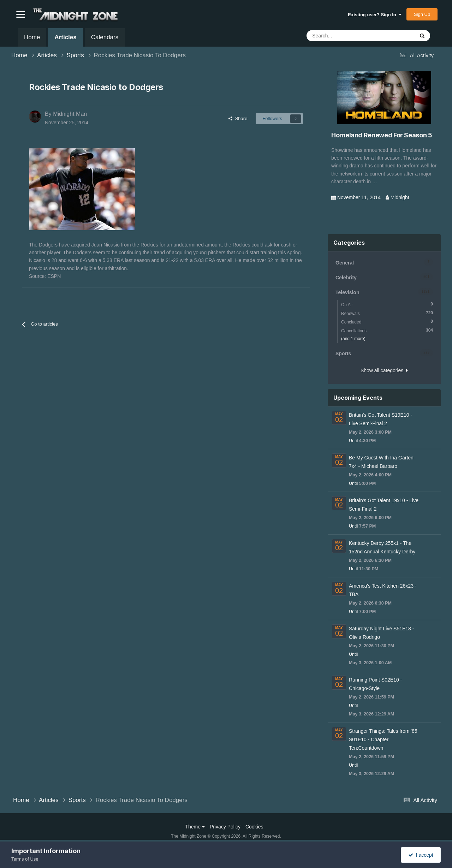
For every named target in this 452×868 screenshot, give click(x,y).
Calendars (105, 37)
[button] (21, 14)
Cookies (254, 827)
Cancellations (387, 330)
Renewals (387, 313)
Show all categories (384, 370)
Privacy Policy (225, 827)
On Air (387, 304)
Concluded (387, 322)
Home (32, 37)
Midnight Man (70, 114)
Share (238, 118)
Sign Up (422, 14)
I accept (421, 855)
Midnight (400, 197)
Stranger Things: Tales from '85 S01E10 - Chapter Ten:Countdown (383, 739)
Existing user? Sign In (375, 15)
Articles (65, 40)
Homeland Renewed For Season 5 (382, 135)
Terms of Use (25, 859)
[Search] (343, 36)
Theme (195, 827)
